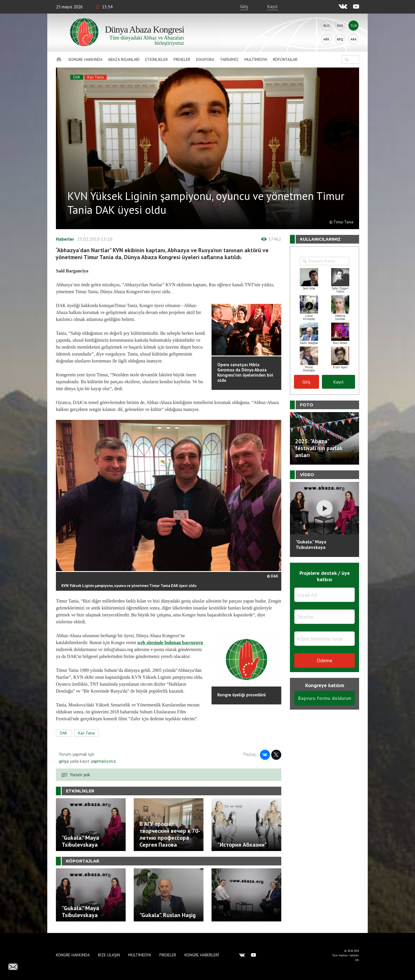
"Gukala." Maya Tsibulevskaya (311, 544)
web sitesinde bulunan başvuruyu (170, 643)
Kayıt (272, 6)
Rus (327, 26)
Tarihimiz (229, 59)
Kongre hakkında (85, 59)
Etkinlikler (156, 59)
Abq (340, 39)
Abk (326, 39)
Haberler (65, 239)
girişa (64, 761)
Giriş (244, 6)
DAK (77, 77)
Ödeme (325, 660)
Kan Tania (96, 77)
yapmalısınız (103, 761)
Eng (340, 26)
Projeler (182, 59)
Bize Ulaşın (109, 955)
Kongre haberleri (202, 955)
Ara (353, 39)
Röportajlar (285, 59)
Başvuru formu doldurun (325, 698)
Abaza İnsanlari (124, 59)
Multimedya (256, 59)
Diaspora (205, 59)
